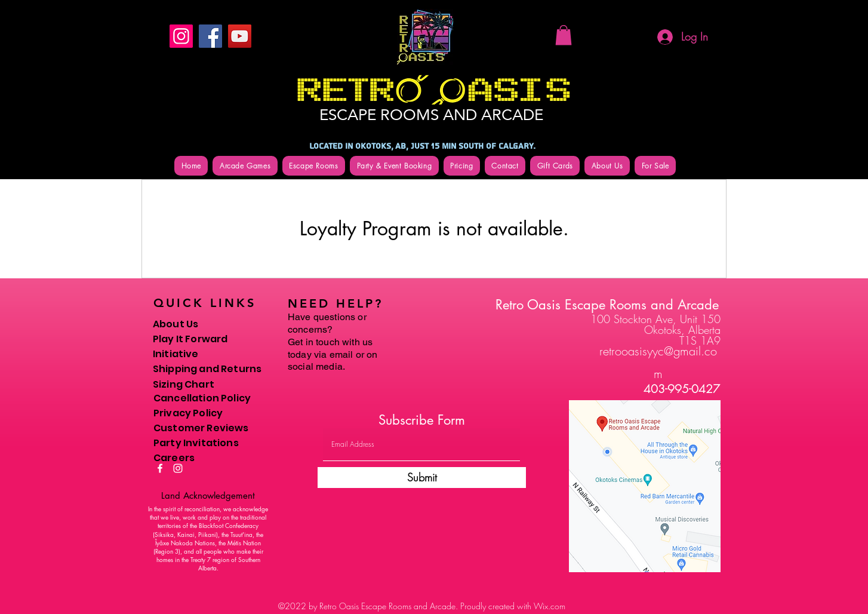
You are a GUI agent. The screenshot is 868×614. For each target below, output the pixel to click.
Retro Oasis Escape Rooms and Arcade (607, 305)
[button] (564, 35)
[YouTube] (240, 36)
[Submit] (422, 478)
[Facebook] (210, 36)
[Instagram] (181, 36)
